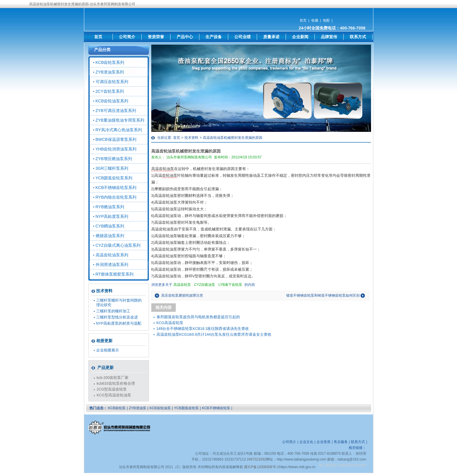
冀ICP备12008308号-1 (261, 467)
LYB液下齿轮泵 (230, 285)
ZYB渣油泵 (137, 408)
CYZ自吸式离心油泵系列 (118, 245)
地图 (326, 20)
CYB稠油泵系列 (110, 226)
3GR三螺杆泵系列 (112, 168)
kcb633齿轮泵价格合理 (116, 384)
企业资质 (324, 442)
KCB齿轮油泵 (160, 408)
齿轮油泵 (170, 176)
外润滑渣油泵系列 (112, 265)
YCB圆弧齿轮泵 (186, 408)
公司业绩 (242, 37)
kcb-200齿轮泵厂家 (113, 378)
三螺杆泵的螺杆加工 (113, 311)
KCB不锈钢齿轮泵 (216, 408)
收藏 (315, 20)
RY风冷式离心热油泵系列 (119, 130)
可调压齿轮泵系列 (112, 82)
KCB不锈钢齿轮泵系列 (116, 188)
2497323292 (256, 459)
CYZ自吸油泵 (205, 285)
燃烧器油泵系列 (110, 236)
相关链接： (357, 448)
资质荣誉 (156, 37)
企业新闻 (300, 37)
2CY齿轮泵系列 (110, 91)
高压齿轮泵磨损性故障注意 (182, 295)
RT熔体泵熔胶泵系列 (115, 274)
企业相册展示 (108, 350)
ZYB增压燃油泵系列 (114, 159)
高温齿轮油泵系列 (112, 255)
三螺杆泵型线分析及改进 (117, 317)
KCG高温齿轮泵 (170, 323)
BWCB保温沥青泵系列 (116, 139)
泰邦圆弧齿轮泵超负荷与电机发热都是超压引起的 (198, 317)
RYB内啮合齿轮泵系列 (116, 197)
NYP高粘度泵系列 (112, 216)
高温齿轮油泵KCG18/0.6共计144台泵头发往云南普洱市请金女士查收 (214, 335)
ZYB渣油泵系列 (110, 72)
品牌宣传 (329, 37)
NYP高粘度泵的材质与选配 (119, 323)
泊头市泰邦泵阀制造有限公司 (189, 157)
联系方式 (358, 37)
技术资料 (191, 138)
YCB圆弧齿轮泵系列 (114, 178)
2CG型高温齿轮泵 (112, 389)
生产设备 (214, 37)
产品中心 (185, 37)
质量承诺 (271, 37)
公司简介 (127, 37)
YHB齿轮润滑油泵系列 (116, 149)
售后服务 (341, 442)
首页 (303, 20)
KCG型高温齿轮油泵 (114, 395)
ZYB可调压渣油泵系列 (116, 111)
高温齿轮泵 (182, 285)
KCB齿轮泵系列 (110, 62)
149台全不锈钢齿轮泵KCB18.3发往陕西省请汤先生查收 (203, 329)
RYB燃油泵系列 (110, 207)
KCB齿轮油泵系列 (112, 101)
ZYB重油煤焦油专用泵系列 (120, 120)
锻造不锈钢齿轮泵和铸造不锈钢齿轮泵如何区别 (323, 295)
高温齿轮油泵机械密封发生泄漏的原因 (233, 138)
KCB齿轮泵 (117, 408)
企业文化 (306, 442)
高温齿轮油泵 (163, 169)
